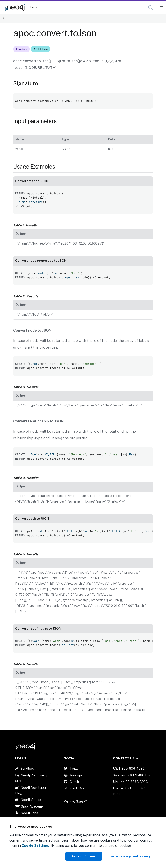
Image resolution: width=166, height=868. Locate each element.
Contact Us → (126, 758)
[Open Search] (151, 8)
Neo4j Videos (31, 800)
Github (74, 782)
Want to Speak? (76, 801)
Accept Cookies (84, 856)
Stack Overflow (81, 788)
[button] (151, 8)
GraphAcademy (32, 806)
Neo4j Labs (29, 813)
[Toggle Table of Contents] (5, 19)
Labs (34, 7)
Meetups (76, 775)
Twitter (75, 768)
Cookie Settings (35, 846)
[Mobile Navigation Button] (161, 8)
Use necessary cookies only (129, 856)
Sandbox (27, 768)
